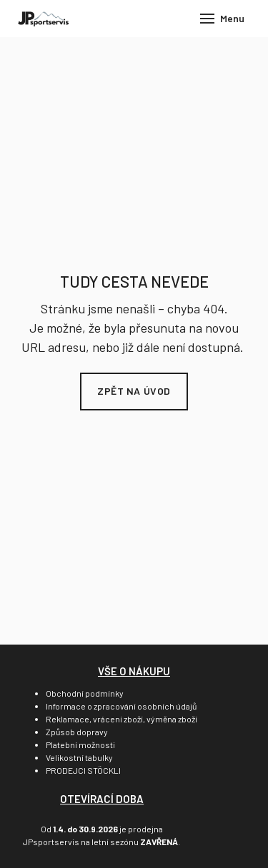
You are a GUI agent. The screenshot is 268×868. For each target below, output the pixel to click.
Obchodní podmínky (85, 693)
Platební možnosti (80, 745)
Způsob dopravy (77, 732)
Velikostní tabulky (79, 757)
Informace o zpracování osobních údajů (121, 706)
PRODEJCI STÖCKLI (83, 770)
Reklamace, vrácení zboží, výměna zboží (121, 719)
